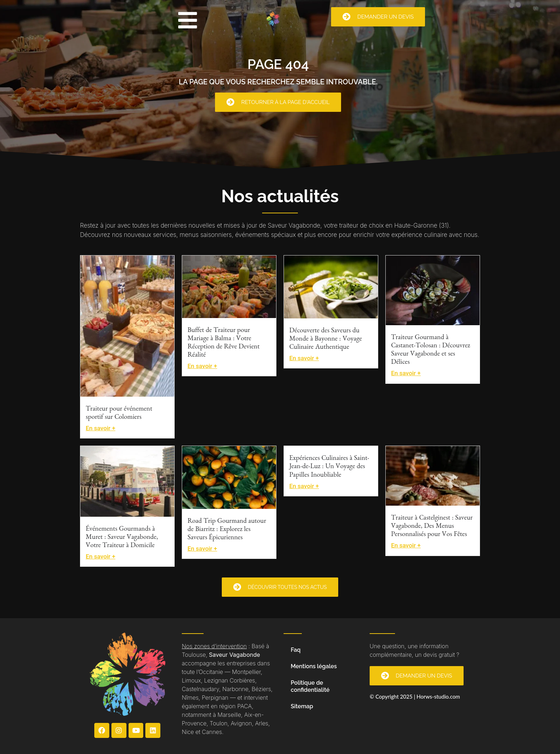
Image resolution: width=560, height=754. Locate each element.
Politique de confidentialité (310, 686)
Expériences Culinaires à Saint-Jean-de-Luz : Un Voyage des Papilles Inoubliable (329, 467)
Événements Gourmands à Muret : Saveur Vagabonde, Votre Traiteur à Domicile (122, 538)
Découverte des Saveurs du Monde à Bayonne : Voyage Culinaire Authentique (326, 340)
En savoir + (101, 428)
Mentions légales (314, 666)
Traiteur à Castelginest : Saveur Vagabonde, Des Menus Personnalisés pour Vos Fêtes (432, 527)
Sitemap (302, 706)
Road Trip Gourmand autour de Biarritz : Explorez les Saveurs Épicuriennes (227, 530)
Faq (296, 650)
